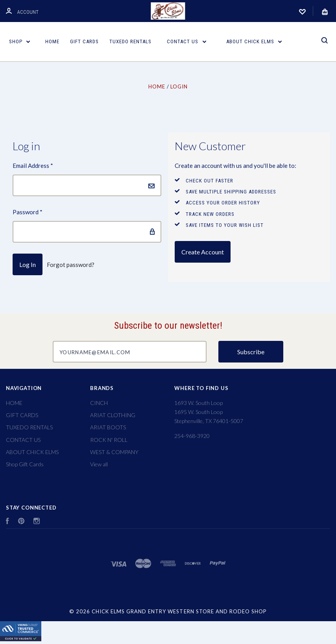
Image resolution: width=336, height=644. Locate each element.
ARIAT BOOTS (108, 427)
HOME (52, 41)
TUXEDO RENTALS (130, 41)
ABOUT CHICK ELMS (254, 41)
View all (99, 464)
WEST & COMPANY (114, 452)
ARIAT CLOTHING (113, 415)
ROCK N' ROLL (109, 440)
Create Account (203, 252)
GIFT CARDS (84, 41)
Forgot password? (71, 265)
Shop (20, 41)
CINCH (99, 403)
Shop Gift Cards (25, 464)
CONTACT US (186, 41)
